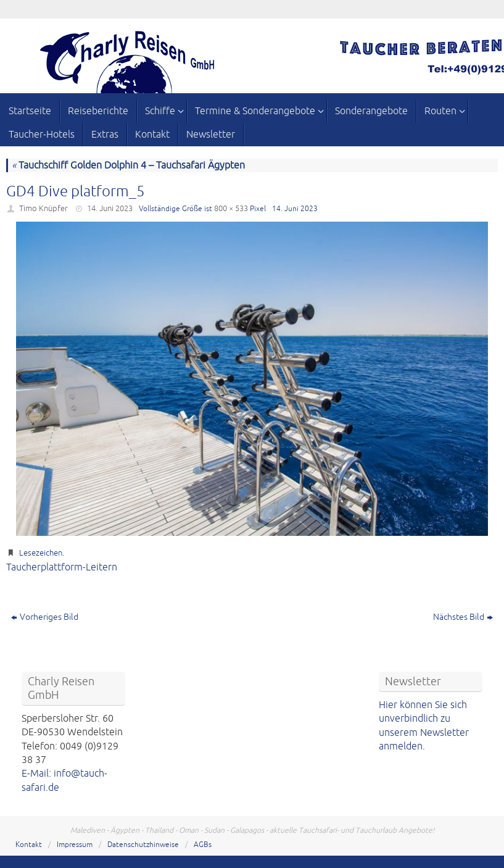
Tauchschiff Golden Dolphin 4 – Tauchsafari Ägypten (128, 165)
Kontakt (29, 845)
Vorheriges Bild (45, 617)
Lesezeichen (41, 553)
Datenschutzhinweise (143, 845)
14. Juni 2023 (110, 209)
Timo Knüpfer (43, 209)
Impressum (75, 845)
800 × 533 (231, 209)
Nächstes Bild (463, 617)
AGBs (203, 845)
